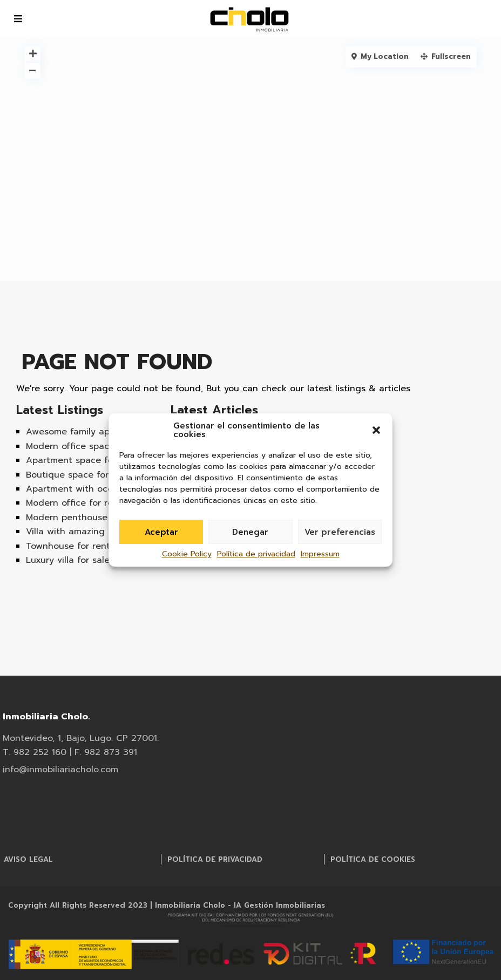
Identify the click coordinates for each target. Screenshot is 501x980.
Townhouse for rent (68, 546)
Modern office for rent (74, 503)
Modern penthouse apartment (91, 518)
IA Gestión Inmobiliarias (279, 905)
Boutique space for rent (78, 475)
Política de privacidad (256, 554)
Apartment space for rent (82, 460)
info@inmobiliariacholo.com (424, 11)
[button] (376, 430)
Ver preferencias (340, 532)
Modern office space (70, 446)
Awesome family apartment (85, 432)
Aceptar (161, 532)
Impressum (320, 554)
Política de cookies (373, 859)
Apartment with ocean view (86, 489)
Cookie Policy (187, 554)
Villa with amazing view (77, 532)
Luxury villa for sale (68, 560)
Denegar (250, 532)
